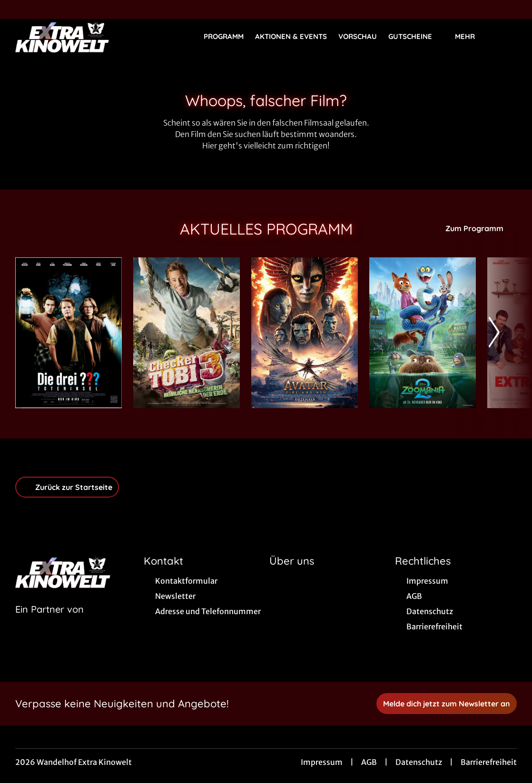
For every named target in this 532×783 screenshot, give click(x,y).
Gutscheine (416, 37)
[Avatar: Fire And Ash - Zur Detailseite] (305, 333)
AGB (369, 762)
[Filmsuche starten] (507, 36)
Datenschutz (419, 762)
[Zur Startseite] (82, 36)
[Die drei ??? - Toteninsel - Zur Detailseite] (69, 333)
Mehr (471, 37)
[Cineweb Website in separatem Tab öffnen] (49, 621)
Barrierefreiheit (489, 762)
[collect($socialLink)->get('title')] (17, 10)
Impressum (322, 762)
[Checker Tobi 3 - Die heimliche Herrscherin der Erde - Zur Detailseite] (187, 333)
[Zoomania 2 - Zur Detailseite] (423, 333)
